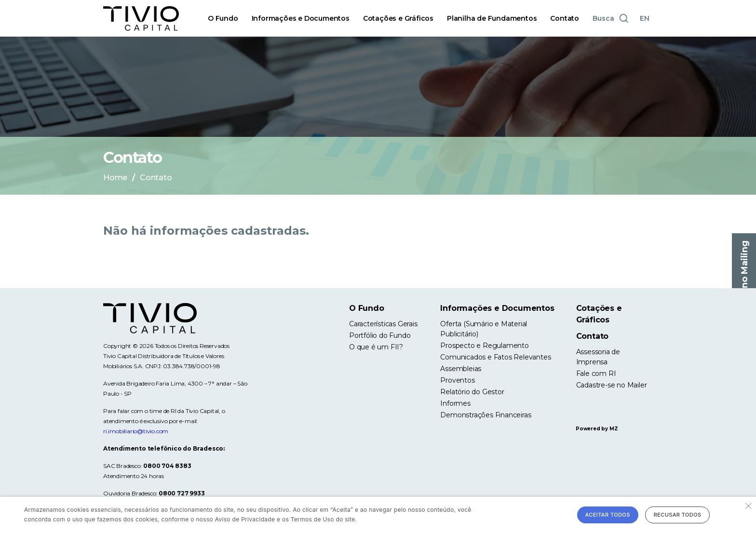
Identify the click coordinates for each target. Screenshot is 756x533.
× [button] (748, 505)
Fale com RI (596, 373)
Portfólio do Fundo (380, 335)
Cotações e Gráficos (398, 18)
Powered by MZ (597, 429)
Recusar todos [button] (678, 515)
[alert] (378, 515)
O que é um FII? (376, 347)
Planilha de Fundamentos (492, 18)
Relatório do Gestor (472, 392)
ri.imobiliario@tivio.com (136, 431)
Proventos (457, 380)
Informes (455, 403)
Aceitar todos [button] (608, 515)
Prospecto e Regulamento (484, 346)
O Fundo (223, 18)
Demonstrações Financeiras (486, 415)
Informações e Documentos (301, 18)
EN (645, 18)
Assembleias (461, 369)
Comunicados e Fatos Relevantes (495, 357)
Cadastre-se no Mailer (612, 385)
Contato (565, 18)
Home (115, 178)
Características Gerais (383, 324)
